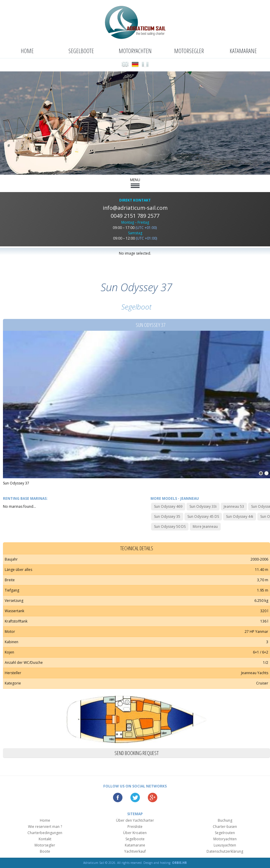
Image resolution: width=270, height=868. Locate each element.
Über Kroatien (135, 833)
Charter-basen (225, 827)
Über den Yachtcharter (135, 820)
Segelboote (81, 51)
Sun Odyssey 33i (203, 506)
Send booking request (137, 753)
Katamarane (243, 51)
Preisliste (135, 827)
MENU (135, 183)
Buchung (225, 820)
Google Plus (153, 797)
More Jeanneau (205, 526)
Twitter (135, 797)
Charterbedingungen (45, 833)
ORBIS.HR (179, 863)
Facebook (118, 797)
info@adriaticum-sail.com (135, 208)
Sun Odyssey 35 (167, 516)
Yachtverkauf (135, 851)
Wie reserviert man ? (45, 827)
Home (27, 51)
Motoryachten (135, 51)
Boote (45, 851)
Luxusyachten (225, 845)
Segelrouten (225, 833)
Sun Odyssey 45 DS (203, 516)
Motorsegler (189, 51)
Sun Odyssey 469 (168, 506)
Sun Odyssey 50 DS (170, 526)
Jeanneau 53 (234, 506)
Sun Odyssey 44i (240, 516)
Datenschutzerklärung (225, 851)
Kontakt (45, 839)
